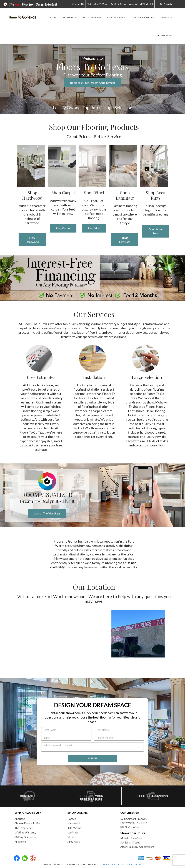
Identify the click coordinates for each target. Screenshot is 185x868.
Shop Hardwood (32, 240)
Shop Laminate (125, 240)
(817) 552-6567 (130, 827)
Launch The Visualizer (47, 513)
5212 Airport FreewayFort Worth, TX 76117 (134, 821)
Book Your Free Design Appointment (92, 83)
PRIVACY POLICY (111, 864)
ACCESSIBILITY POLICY (133, 864)
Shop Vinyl (94, 228)
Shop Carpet (63, 228)
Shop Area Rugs (156, 231)
